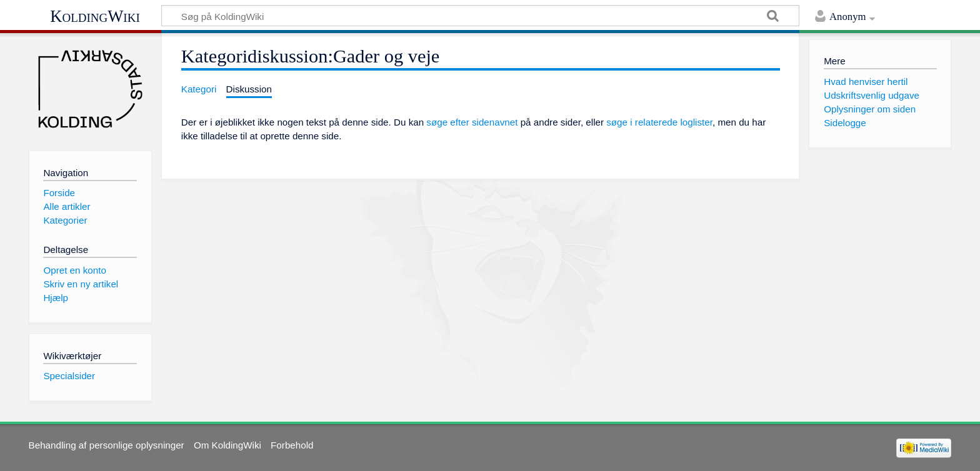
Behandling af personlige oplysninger (107, 445)
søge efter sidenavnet (472, 122)
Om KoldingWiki (227, 445)
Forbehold (292, 445)
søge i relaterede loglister (659, 122)
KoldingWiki (95, 16)
